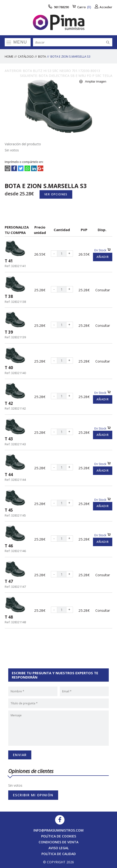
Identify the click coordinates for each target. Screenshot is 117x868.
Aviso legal (59, 848)
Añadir (103, 257)
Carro (82, 7)
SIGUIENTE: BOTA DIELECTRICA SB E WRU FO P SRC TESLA (66, 76)
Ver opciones (56, 194)
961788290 (58, 7)
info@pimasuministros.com (58, 830)
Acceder (103, 7)
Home (9, 56)
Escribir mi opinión (33, 795)
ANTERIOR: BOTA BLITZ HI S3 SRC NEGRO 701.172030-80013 (52, 71)
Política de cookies (59, 836)
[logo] (58, 22)
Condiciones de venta (58, 842)
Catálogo (26, 56)
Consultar (103, 290)
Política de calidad (59, 854)
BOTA (42, 56)
